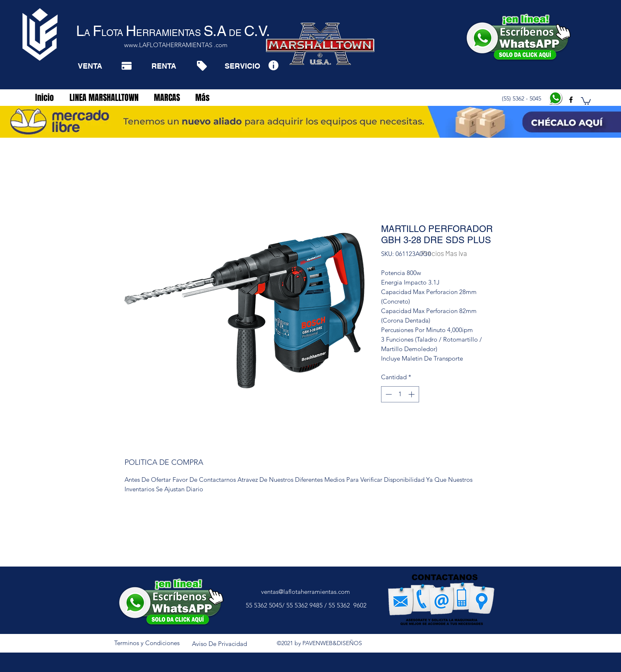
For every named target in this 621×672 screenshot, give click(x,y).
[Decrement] (388, 394)
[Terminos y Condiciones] (147, 643)
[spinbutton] (400, 394)
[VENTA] (90, 66)
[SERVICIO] (242, 66)
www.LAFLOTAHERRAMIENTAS (168, 45)
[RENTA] (164, 66)
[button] (586, 100)
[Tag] (202, 66)
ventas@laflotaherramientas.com (306, 592)
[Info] (273, 65)
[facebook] (571, 100)
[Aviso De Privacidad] (220, 644)
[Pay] (127, 66)
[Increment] (412, 394)
